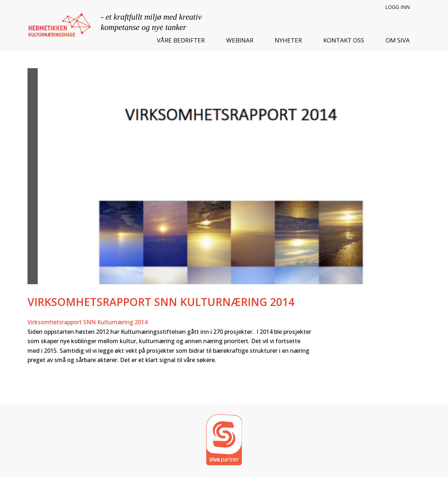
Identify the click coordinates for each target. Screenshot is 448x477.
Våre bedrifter (181, 40)
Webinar (240, 40)
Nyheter (288, 40)
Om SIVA (398, 40)
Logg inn (397, 7)
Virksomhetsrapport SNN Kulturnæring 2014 (88, 322)
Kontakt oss (344, 40)
